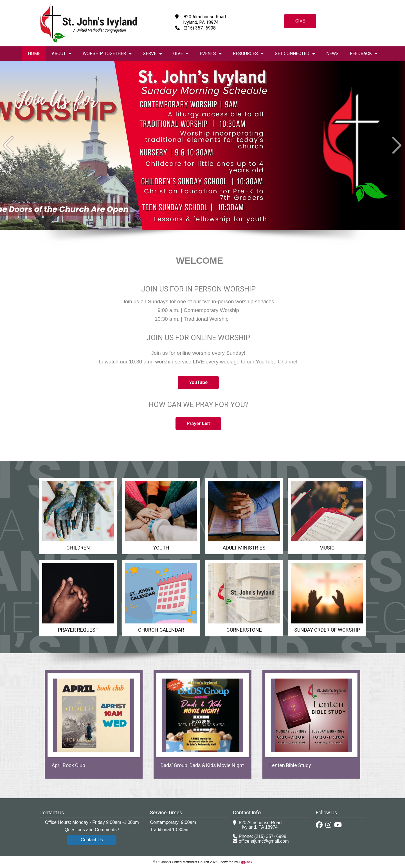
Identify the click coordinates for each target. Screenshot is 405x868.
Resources (248, 54)
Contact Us (92, 840)
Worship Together (107, 54)
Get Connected (295, 54)
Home (34, 54)
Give (300, 21)
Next (397, 145)
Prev (8, 145)
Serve (152, 54)
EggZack (245, 862)
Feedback (364, 54)
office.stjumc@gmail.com (264, 841)
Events (211, 54)
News (332, 54)
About (62, 54)
